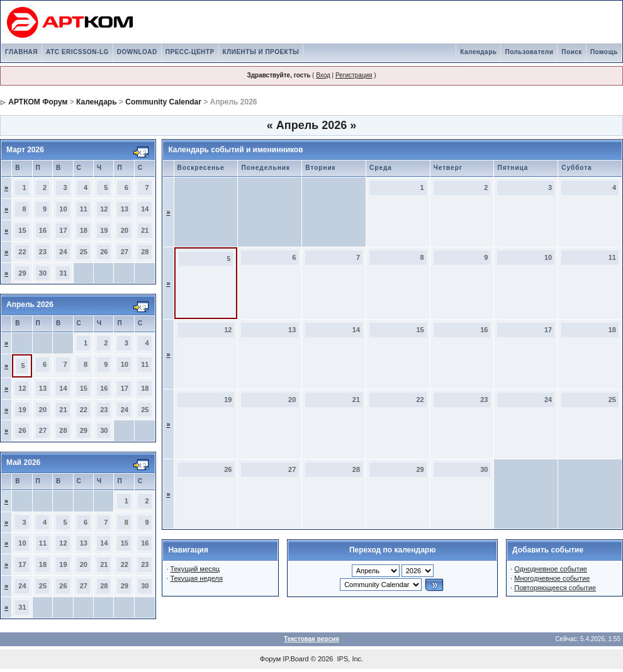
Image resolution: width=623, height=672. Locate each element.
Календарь (478, 52)
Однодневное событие (551, 569)
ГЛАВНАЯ (21, 52)
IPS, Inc (350, 659)
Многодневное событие (552, 578)
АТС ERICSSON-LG (77, 52)
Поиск (572, 52)
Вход (323, 75)
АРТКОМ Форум (38, 102)
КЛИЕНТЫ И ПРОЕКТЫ (261, 52)
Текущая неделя (197, 578)
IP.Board (295, 659)
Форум (270, 659)
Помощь (604, 52)
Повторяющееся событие (555, 588)
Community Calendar (163, 102)
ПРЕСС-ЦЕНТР (190, 52)
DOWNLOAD (137, 52)
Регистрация (354, 75)
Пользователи (529, 52)
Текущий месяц (195, 569)
